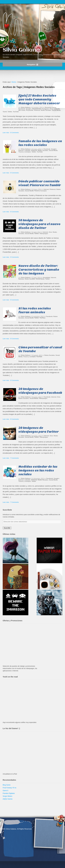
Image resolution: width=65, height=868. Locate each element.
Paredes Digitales (9, 793)
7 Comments (14, 458)
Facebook (22, 109)
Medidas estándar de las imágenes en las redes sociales (38, 470)
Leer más (6, 133)
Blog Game (7, 785)
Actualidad (46, 278)
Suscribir (7, 528)
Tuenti (5, 112)
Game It (5, 791)
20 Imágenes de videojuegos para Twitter (39, 430)
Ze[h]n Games (8, 799)
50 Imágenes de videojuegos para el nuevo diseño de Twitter (39, 224)
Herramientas (37, 109)
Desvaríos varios (51, 107)
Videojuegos (44, 233)
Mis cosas (22, 110)
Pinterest (37, 110)
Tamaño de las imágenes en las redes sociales (40, 143)
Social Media (56, 110)
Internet (21, 150)
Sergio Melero (7, 796)
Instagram (45, 109)
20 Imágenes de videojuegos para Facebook (40, 391)
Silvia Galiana (21, 50)
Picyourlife (30, 110)
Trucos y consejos (25, 152)
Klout (51, 109)
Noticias (21, 279)
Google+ (29, 109)
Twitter (10, 112)
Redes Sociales (46, 110)
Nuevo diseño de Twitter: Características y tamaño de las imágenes (39, 270)
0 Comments (14, 133)
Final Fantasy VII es (9, 788)
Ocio (50, 232)
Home (14, 82)
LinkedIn (57, 109)
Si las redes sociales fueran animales (35, 310)
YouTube (16, 112)
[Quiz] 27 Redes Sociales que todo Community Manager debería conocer (39, 99)
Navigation (31, 64)
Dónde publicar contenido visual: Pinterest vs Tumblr (40, 183)
